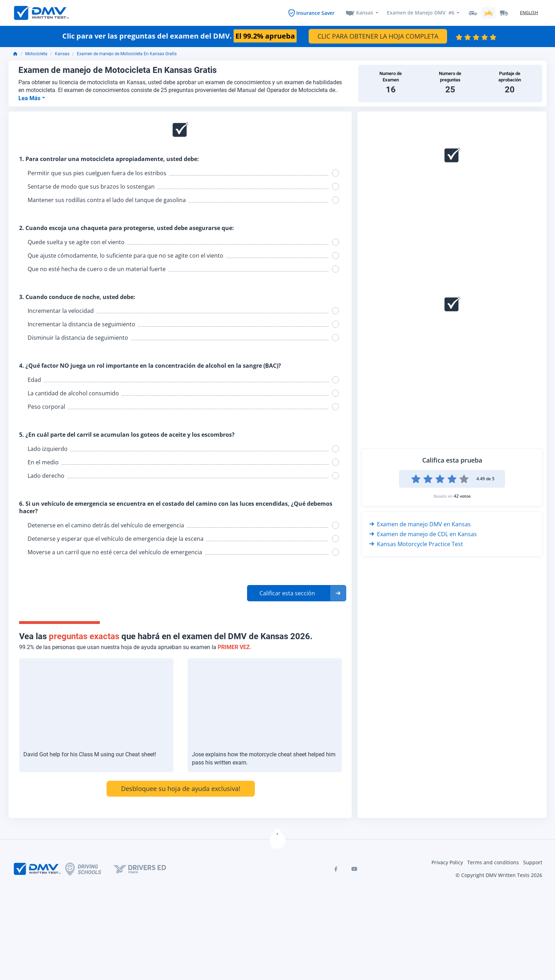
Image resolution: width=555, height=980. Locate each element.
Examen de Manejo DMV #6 (420, 13)
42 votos (462, 496)
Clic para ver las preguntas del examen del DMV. (179, 36)
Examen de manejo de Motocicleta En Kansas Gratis (127, 54)
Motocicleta (36, 54)
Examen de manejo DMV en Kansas (420, 524)
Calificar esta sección (287, 593)
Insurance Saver (315, 13)
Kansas (365, 13)
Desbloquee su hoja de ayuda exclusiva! (181, 789)
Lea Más (30, 98)
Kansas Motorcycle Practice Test (416, 544)
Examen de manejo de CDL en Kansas (423, 534)
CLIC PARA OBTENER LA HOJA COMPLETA (378, 36)
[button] (297, 593)
